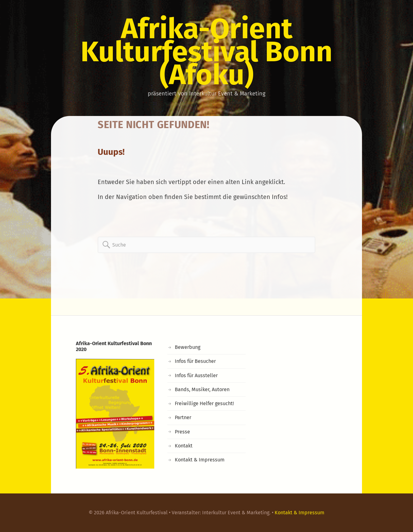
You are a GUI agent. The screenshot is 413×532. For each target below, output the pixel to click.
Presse (182, 432)
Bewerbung (188, 347)
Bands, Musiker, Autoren (202, 389)
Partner (183, 417)
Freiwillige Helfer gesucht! (204, 403)
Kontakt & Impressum (200, 460)
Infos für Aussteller (196, 375)
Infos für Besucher (195, 361)
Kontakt (184, 446)
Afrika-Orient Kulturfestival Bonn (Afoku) (206, 52)
